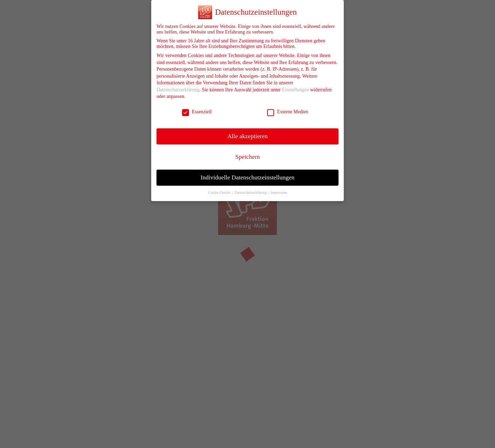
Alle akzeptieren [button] (247, 131)
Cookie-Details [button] (219, 188)
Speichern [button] (247, 152)
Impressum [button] (279, 188)
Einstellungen (295, 85)
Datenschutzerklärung (178, 85)
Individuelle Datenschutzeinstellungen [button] (248, 172)
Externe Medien (288, 107)
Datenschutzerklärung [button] (251, 188)
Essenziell (197, 107)
